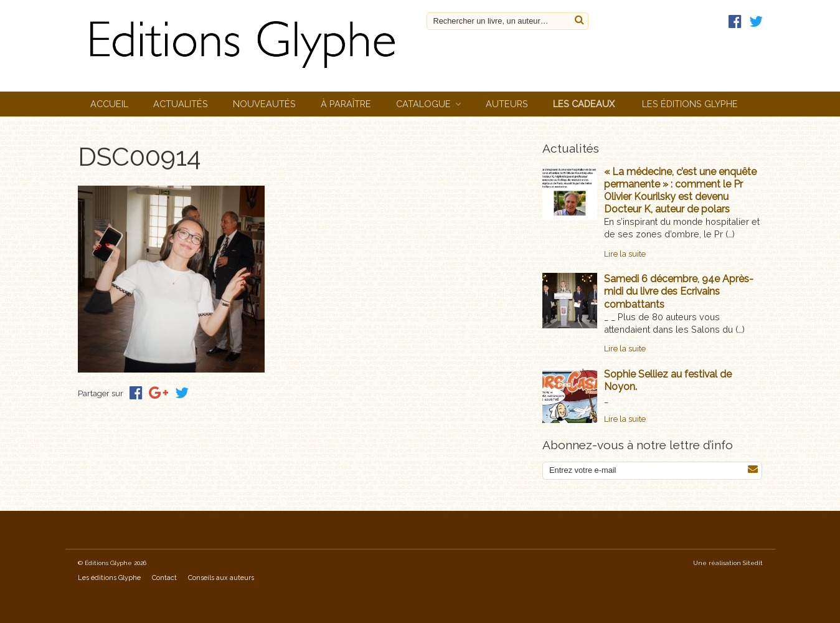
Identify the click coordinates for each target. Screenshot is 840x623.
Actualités (181, 104)
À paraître (346, 104)
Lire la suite (625, 254)
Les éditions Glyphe (690, 104)
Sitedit (753, 563)
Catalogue (423, 104)
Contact (164, 578)
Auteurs (507, 104)
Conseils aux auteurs (221, 578)
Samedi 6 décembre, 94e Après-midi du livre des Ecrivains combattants (679, 291)
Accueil (109, 104)
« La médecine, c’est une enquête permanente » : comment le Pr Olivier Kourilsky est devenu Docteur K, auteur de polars (680, 190)
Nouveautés (264, 104)
